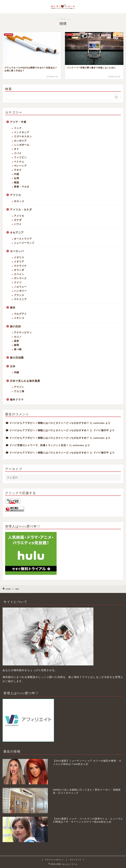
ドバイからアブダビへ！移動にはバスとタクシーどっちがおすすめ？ (49, 423)
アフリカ (15, 195)
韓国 (16, 183)
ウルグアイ (20, 314)
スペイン (19, 274)
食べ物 (18, 349)
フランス (19, 295)
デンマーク (20, 278)
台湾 (16, 178)
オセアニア (17, 232)
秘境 (16, 345)
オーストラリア (23, 239)
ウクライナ (20, 266)
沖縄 (16, 372)
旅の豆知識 (17, 358)
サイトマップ (75, 860)
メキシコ (19, 318)
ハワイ (18, 224)
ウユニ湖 (19, 391)
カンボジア (20, 141)
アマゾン (19, 387)
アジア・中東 (18, 122)
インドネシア (22, 132)
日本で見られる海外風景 (25, 381)
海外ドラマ (17, 400)
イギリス (19, 257)
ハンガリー (20, 291)
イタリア (19, 262)
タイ (16, 149)
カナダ (18, 220)
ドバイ (18, 153)
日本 (13, 366)
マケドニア (20, 299)
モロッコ (19, 201)
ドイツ (18, 283)
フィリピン (20, 157)
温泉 (16, 341)
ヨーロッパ (17, 251)
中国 (16, 174)
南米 (13, 308)
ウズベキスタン (23, 136)
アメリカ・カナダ (21, 210)
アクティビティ (23, 333)
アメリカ (19, 216)
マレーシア (20, 166)
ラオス (18, 170)
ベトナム (19, 162)
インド (18, 128)
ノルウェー (20, 287)
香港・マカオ (22, 187)
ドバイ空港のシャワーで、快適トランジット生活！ (39, 445)
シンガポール (22, 145)
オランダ (19, 270)
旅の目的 (15, 326)
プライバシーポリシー (54, 860)
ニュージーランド (24, 243)
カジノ (18, 337)
